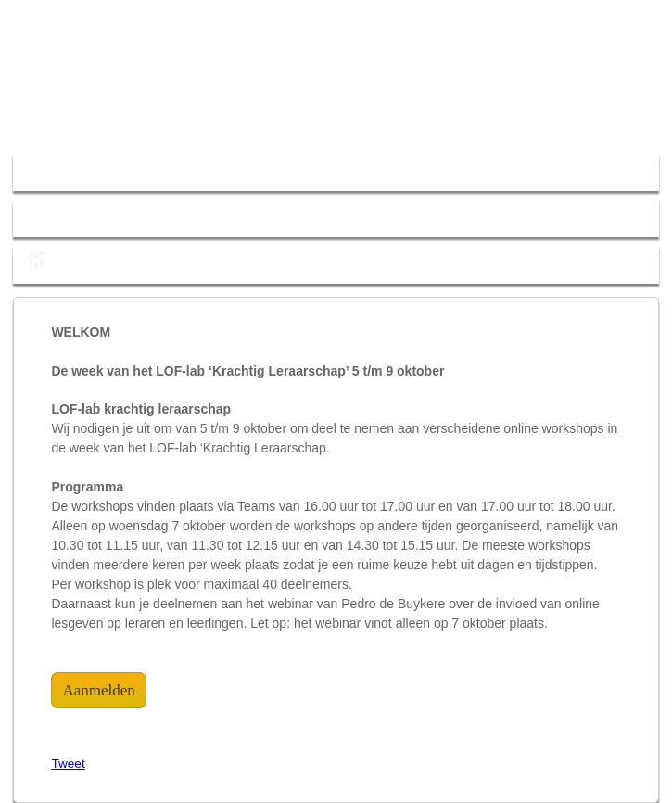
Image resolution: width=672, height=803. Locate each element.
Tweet (68, 764)
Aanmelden (98, 690)
